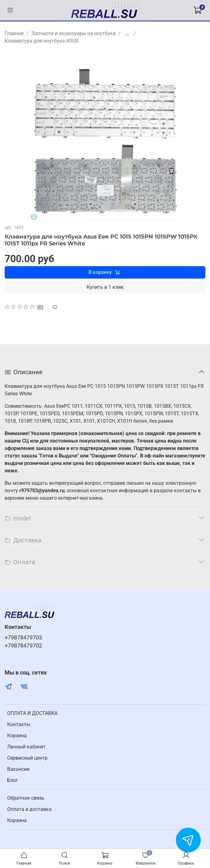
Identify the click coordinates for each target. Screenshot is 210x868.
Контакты (19, 724)
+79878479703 (23, 638)
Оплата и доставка (29, 809)
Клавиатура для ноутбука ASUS (42, 41)
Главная (14, 33)
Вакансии (18, 769)
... (127, 34)
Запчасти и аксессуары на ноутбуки (73, 33)
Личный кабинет (26, 747)
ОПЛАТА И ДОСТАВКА (32, 713)
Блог (13, 780)
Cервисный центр (27, 758)
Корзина (17, 736)
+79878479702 (23, 646)
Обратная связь (26, 798)
